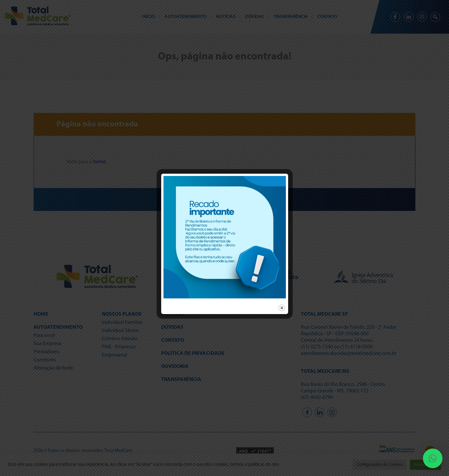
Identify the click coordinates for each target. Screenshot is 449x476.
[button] (433, 458)
